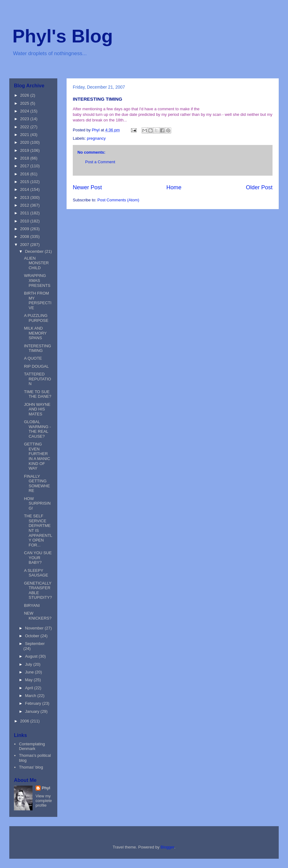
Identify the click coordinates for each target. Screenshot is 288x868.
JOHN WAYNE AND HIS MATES (37, 409)
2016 (25, 174)
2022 (25, 127)
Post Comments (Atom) (118, 200)
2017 (25, 166)
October (33, 636)
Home (174, 187)
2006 (25, 721)
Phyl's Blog (63, 36)
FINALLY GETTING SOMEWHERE (37, 484)
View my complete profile (44, 801)
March (31, 696)
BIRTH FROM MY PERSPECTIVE (38, 300)
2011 (25, 213)
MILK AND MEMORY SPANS (35, 333)
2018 (25, 158)
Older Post (259, 187)
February (34, 703)
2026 (25, 95)
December (35, 251)
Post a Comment (100, 162)
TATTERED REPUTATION (37, 379)
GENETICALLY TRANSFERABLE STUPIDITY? (38, 590)
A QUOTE (33, 358)
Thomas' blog (31, 767)
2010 (25, 221)
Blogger (168, 847)
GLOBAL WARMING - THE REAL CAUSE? (37, 429)
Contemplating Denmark (32, 746)
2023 (25, 119)
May (29, 680)
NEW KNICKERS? (38, 616)
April (30, 688)
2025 (25, 103)
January (33, 711)
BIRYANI (32, 605)
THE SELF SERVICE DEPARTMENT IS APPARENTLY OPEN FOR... (38, 530)
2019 (25, 150)
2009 (25, 229)
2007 (25, 245)
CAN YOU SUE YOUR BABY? (38, 558)
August (32, 656)
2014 (25, 189)
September (35, 644)
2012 (25, 205)
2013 (25, 197)
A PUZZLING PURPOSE (36, 318)
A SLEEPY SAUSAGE (36, 573)
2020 (25, 142)
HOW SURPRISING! (37, 503)
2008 (25, 237)
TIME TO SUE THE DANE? (37, 394)
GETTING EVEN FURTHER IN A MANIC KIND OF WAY (37, 456)
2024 (25, 111)
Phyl (46, 788)
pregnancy (96, 138)
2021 (25, 135)
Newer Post (87, 187)
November (35, 628)
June (30, 672)
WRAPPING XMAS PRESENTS (37, 280)
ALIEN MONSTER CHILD (36, 263)
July (29, 664)
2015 (25, 182)
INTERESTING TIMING (37, 348)
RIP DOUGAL (36, 366)
